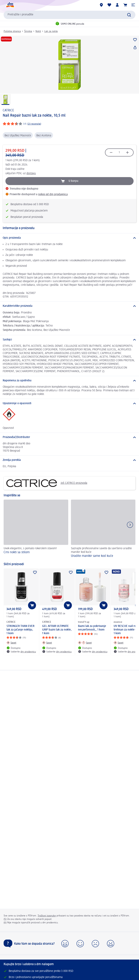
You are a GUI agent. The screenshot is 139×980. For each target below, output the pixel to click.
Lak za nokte (51, 31)
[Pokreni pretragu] (129, 15)
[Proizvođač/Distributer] (69, 437)
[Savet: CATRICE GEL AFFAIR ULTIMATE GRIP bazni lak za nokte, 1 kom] (47, 643)
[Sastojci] (69, 340)
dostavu (31, 173)
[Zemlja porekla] (69, 460)
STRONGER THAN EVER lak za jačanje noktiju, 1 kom (20, 630)
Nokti (38, 31)
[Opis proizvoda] (69, 238)
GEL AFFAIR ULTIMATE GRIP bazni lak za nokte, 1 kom (57, 630)
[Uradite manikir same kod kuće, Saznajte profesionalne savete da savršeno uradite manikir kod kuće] (103, 529)
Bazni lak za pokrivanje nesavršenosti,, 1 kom (92, 628)
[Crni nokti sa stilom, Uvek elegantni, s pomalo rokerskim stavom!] (36, 529)
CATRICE (8, 110)
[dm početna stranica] (10, 5)
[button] (133, 5)
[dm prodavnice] (101, 5)
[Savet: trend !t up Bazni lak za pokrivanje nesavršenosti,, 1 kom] (85, 643)
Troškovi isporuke (47, 916)
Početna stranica (12, 31)
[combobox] (69, 15)
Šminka (28, 31)
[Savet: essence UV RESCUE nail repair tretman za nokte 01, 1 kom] (119, 643)
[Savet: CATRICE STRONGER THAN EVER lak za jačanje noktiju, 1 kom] (11, 643)
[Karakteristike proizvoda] (69, 306)
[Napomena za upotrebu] (69, 381)
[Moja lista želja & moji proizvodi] (109, 5)
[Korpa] (125, 5)
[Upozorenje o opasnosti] (69, 403)
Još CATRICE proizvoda (47, 483)
